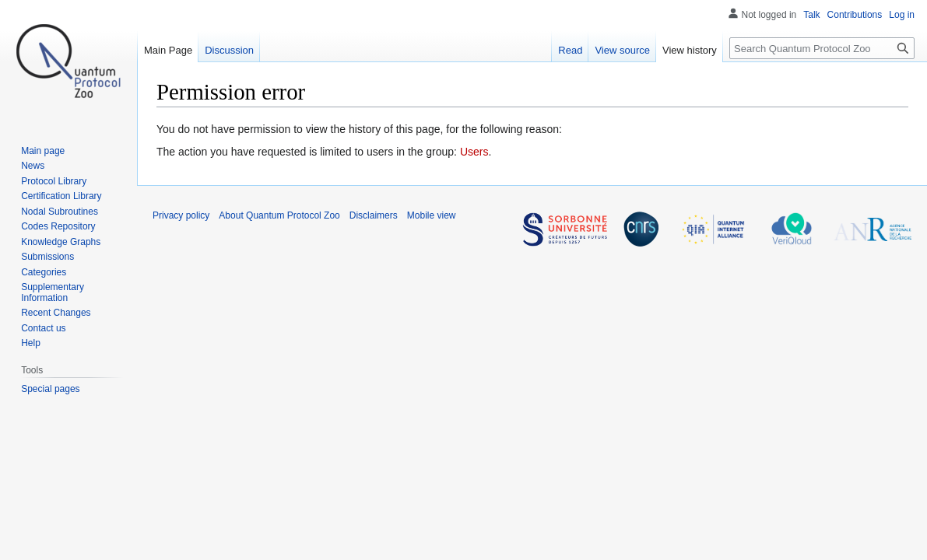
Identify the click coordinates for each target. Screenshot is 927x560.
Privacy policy (181, 215)
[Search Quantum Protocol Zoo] (822, 48)
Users (474, 152)
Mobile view (432, 215)
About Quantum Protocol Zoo (279, 215)
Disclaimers (374, 215)
